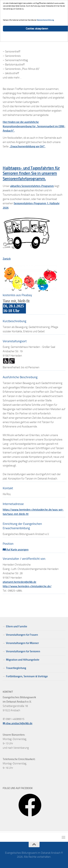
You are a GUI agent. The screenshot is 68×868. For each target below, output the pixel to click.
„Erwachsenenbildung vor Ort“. (27, 146)
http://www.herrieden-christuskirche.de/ (27, 586)
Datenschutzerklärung (45, 20)
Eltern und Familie (17, 626)
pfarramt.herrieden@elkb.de (19, 582)
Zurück (7, 259)
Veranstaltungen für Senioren (23, 651)
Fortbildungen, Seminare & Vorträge (27, 676)
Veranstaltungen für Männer (22, 643)
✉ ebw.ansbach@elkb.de (18, 723)
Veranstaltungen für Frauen (22, 635)
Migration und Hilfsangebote (23, 660)
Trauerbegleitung (16, 668)
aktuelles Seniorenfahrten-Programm (32, 186)
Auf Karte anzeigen (16, 550)
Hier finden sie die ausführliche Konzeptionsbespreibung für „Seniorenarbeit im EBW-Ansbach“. (34, 126)
